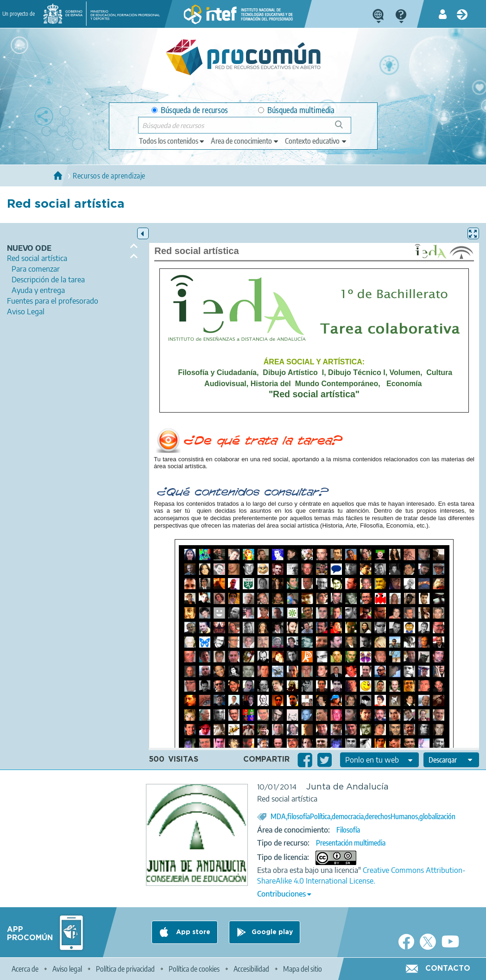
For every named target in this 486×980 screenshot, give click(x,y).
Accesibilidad (251, 969)
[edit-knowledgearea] (245, 141)
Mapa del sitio (303, 969)
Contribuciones (281, 894)
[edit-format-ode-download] (451, 760)
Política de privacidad (125, 969)
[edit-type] (172, 141)
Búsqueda (344, 128)
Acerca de (25, 969)
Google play (272, 932)
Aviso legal (67, 969)
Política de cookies (194, 969)
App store (192, 932)
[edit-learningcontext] (316, 141)
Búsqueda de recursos (190, 110)
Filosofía (348, 830)
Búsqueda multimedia (296, 110)
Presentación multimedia (351, 843)
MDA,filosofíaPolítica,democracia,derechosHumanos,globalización (363, 816)
